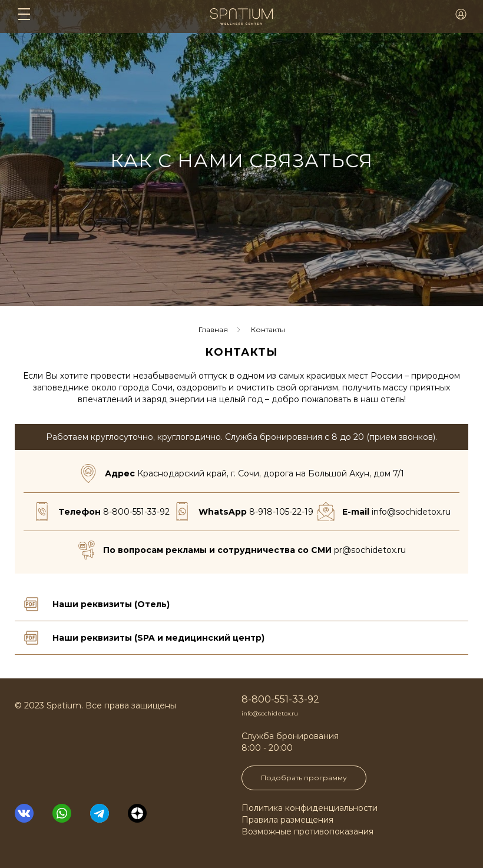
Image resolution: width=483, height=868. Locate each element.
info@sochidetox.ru (411, 512)
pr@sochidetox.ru (370, 550)
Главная (213, 329)
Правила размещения (287, 820)
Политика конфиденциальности (310, 808)
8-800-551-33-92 (136, 512)
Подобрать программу (304, 778)
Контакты (268, 329)
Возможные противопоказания (307, 831)
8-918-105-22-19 (281, 512)
